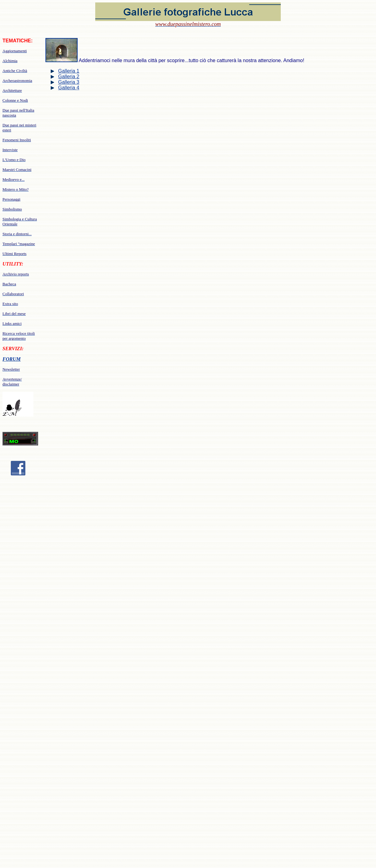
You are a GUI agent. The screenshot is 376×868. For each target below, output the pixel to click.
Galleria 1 (69, 71)
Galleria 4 (69, 88)
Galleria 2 (69, 77)
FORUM (12, 359)
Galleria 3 (69, 82)
